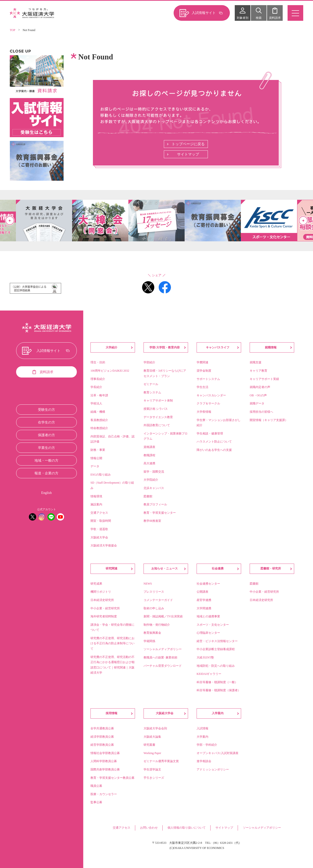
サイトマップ (188, 154)
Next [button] (303, 221)
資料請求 (275, 18)
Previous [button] (10, 221)
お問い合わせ (149, 828)
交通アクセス (122, 828)
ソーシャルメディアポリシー (262, 828)
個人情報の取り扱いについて (187, 828)
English (47, 493)
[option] (156, 221)
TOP (12, 30)
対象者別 (243, 18)
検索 (259, 18)
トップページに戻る (188, 144)
